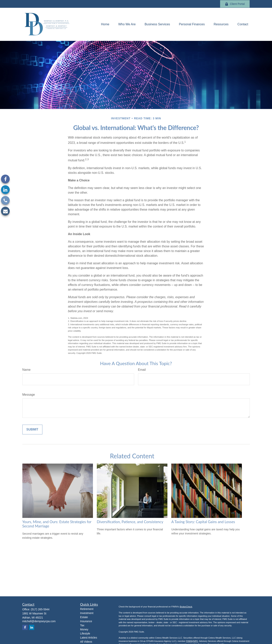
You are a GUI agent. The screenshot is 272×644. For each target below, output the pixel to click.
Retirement (87, 609)
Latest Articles (89, 638)
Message (29, 395)
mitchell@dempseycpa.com (39, 621)
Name (27, 370)
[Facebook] (5, 179)
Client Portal (235, 4)
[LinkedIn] (5, 190)
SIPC (196, 641)
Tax (82, 625)
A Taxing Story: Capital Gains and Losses (203, 522)
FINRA (189, 641)
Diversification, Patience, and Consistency (130, 522)
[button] (105, 24)
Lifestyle (85, 633)
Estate (84, 617)
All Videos (86, 642)
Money (84, 629)
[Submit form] (32, 430)
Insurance (86, 621)
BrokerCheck (186, 607)
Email (142, 370)
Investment (87, 613)
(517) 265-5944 (40, 609)
